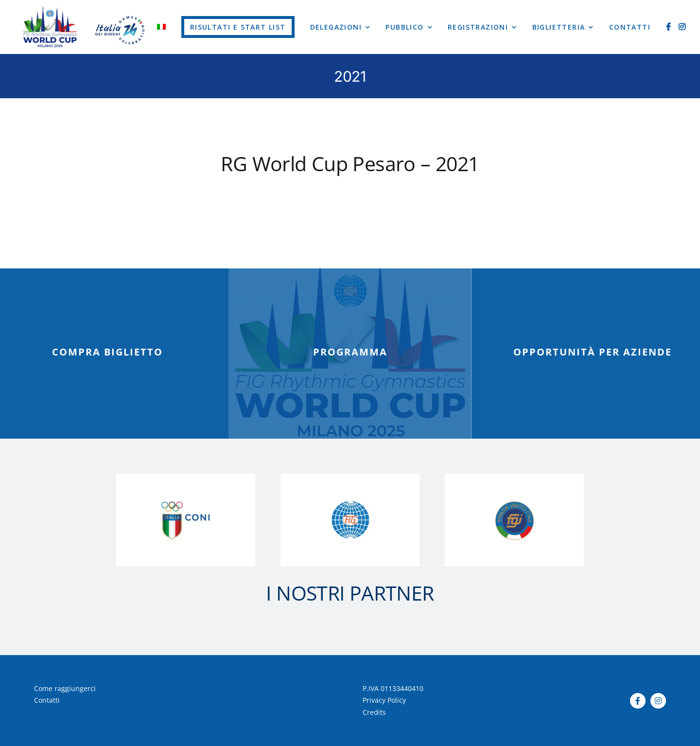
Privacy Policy (384, 700)
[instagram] (658, 701)
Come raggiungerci (65, 688)
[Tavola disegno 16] (50, 9)
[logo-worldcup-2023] (121, 9)
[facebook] (638, 701)
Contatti (47, 700)
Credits (374, 712)
